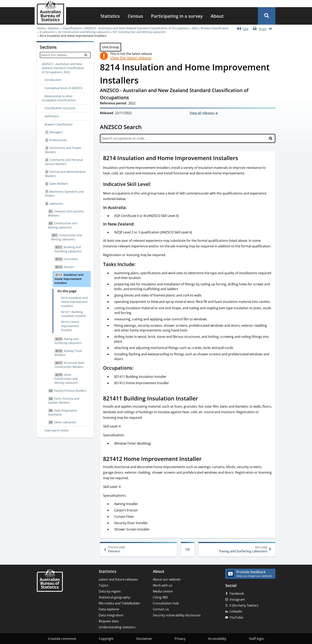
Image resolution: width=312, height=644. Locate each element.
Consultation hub (166, 603)
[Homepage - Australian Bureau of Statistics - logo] (50, 13)
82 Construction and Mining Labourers (84, 32)
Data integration (111, 615)
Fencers (139, 549)
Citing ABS (160, 597)
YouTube (236, 617)
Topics (104, 585)
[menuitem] (110, 16)
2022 (195, 28)
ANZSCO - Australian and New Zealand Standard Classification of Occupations (137, 28)
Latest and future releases (118, 579)
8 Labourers (48, 32)
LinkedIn (236, 611)
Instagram (237, 599)
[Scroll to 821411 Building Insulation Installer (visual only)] (202, 399)
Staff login (256, 639)
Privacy (180, 639)
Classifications (72, 28)
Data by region (110, 591)
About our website (167, 579)
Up (188, 549)
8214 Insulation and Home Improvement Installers (74, 302)
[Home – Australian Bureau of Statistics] (50, 581)
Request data (109, 621)
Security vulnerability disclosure (177, 615)
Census (135, 16)
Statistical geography (114, 597)
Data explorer (109, 609)
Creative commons (62, 639)
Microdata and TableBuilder (119, 603)
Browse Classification (215, 28)
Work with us (163, 585)
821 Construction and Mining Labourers (139, 32)
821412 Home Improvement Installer (70, 326)
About (217, 16)
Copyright (106, 639)
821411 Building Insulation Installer (74, 314)
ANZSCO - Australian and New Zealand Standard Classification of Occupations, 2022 (63, 68)
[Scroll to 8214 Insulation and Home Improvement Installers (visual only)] (243, 158)
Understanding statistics (117, 627)
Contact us (161, 609)
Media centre (163, 591)
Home (41, 28)
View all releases (202, 113)
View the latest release (131, 58)
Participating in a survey (177, 16)
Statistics (110, 16)
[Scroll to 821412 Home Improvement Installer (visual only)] (206, 459)
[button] (267, 16)
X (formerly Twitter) (244, 605)
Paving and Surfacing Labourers (236, 549)
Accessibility (217, 639)
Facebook (237, 593)
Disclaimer (144, 639)
